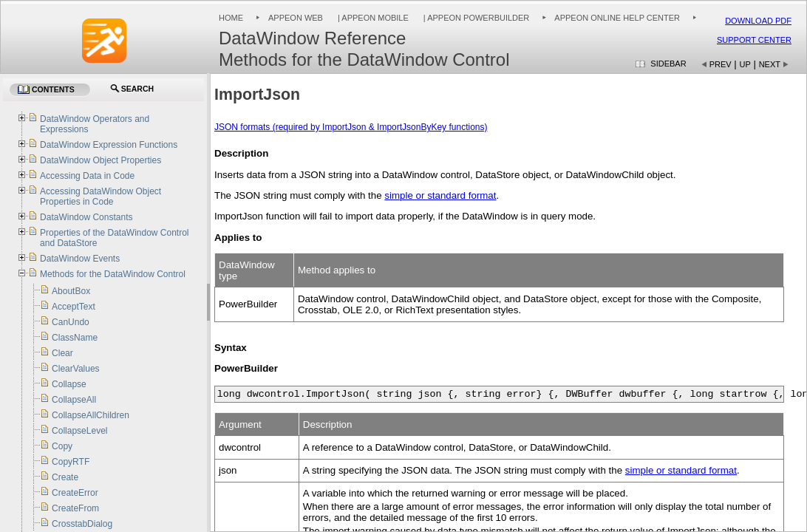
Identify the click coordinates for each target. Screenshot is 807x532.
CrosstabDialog (82, 524)
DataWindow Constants (86, 217)
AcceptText (74, 307)
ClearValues (75, 369)
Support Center (754, 40)
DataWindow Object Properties (101, 160)
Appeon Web (296, 18)
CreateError (75, 493)
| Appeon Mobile (372, 18)
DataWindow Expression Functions (109, 145)
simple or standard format (440, 195)
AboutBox (71, 291)
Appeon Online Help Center (617, 18)
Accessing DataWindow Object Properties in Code (101, 197)
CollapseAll (74, 400)
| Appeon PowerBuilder (476, 18)
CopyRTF (71, 462)
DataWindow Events (80, 259)
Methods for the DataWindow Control (113, 274)
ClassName (75, 338)
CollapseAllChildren (91, 415)
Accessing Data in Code (87, 176)
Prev (721, 64)
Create (65, 477)
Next (770, 64)
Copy (62, 446)
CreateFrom (75, 508)
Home (231, 18)
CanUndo (71, 322)
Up (745, 64)
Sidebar (668, 64)
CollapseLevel (79, 431)
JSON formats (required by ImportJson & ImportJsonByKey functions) (351, 127)
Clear (62, 353)
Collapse (69, 384)
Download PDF (758, 21)
